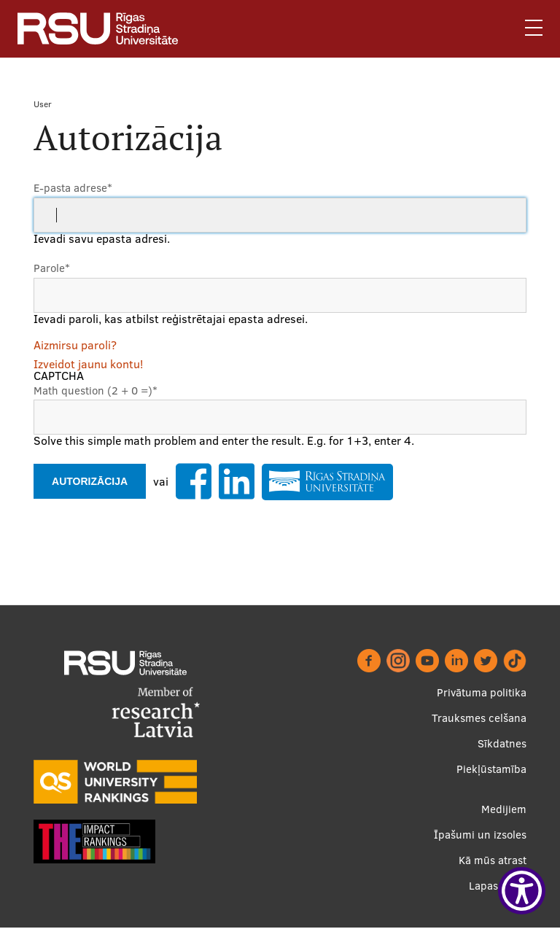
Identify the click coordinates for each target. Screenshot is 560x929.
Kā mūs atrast (493, 860)
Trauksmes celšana (479, 718)
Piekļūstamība (491, 769)
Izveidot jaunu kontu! (88, 364)
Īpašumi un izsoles (480, 835)
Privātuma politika (482, 692)
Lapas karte (498, 886)
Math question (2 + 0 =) (96, 390)
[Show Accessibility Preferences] (522, 891)
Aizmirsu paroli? (75, 345)
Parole (52, 268)
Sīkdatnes (502, 743)
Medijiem (504, 809)
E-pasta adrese (73, 188)
